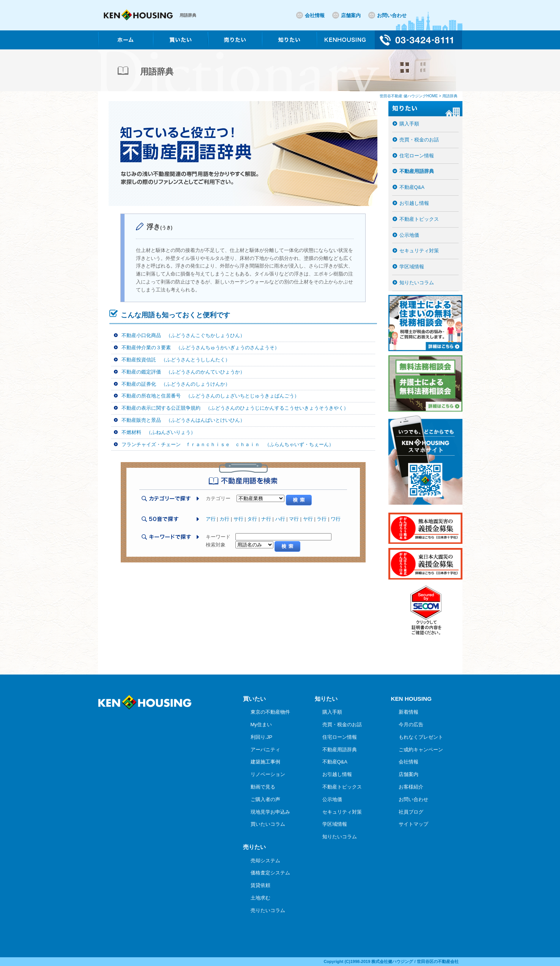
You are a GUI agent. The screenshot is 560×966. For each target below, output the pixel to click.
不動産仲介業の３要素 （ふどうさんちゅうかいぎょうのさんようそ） (200, 348)
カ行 (224, 519)
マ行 (294, 519)
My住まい (261, 724)
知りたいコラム (417, 283)
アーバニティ (265, 750)
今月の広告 (411, 724)
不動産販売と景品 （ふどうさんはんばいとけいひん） (183, 420)
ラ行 (322, 519)
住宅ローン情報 (417, 156)
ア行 (211, 519)
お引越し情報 (414, 203)
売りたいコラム (268, 910)
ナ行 (266, 519)
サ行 (238, 519)
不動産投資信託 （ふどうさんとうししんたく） (176, 360)
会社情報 (315, 15)
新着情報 (409, 712)
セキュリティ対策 (419, 251)
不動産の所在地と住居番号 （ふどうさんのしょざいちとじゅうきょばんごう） (210, 396)
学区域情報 (412, 267)
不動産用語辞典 (417, 171)
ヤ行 (308, 519)
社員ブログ (411, 812)
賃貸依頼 (260, 885)
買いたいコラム (268, 824)
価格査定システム (270, 873)
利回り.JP (262, 737)
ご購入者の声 (265, 799)
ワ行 (336, 519)
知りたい (326, 699)
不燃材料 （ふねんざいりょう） (159, 432)
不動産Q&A (412, 187)
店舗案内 (351, 15)
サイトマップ (413, 824)
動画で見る (263, 787)
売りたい (254, 847)
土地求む (260, 898)
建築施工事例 (265, 762)
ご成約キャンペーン (421, 750)
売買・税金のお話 (419, 140)
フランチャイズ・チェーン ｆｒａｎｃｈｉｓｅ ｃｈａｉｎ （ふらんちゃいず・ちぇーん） (228, 444)
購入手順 (409, 124)
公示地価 (409, 235)
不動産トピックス (419, 219)
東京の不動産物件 (270, 712)
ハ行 (280, 519)
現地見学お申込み (270, 812)
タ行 (252, 519)
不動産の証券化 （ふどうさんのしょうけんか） (176, 384)
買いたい (254, 699)
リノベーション (268, 774)
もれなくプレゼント (421, 737)
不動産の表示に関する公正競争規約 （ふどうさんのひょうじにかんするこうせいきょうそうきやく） (235, 408)
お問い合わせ (392, 15)
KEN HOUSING (411, 699)
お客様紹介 (411, 787)
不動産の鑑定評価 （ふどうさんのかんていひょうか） (183, 372)
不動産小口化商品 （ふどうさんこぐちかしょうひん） (183, 335)
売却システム (265, 861)
